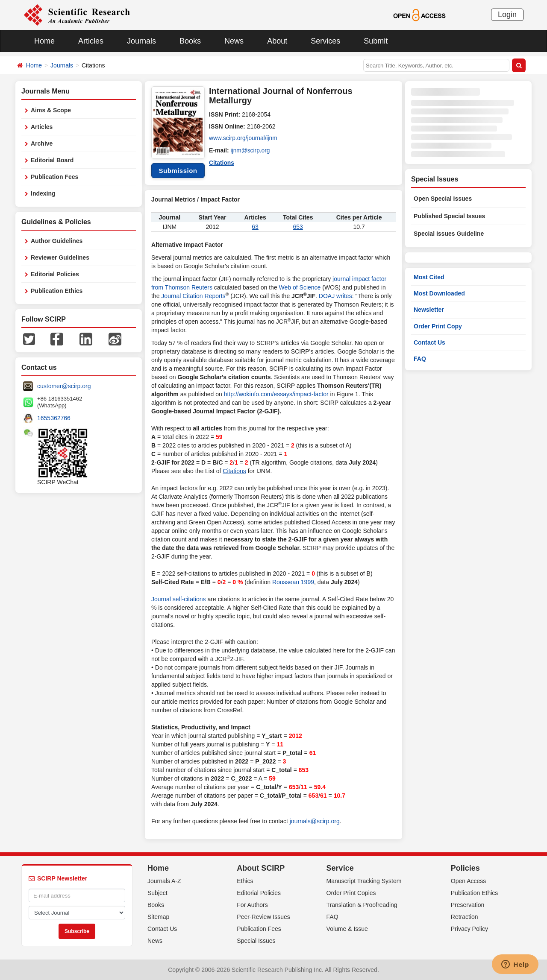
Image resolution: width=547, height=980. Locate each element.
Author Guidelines (57, 241)
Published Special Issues (449, 216)
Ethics (245, 881)
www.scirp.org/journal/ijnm (244, 138)
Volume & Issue (347, 929)
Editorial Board (52, 160)
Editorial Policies (55, 274)
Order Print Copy (438, 326)
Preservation (468, 905)
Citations (222, 162)
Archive (42, 143)
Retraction (465, 917)
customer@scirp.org (64, 386)
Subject (157, 893)
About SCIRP (261, 868)
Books (190, 41)
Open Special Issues (443, 199)
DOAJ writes (335, 296)
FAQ (420, 359)
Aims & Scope (51, 110)
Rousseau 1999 (293, 582)
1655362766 (54, 418)
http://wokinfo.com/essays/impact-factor (276, 394)
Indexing (43, 193)
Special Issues (256, 941)
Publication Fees (54, 177)
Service (340, 868)
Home (44, 41)
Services (325, 41)
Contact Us (429, 342)
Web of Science (300, 287)
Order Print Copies (351, 893)
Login (507, 15)
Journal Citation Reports (193, 296)
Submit (376, 41)
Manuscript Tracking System (364, 881)
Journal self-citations (179, 599)
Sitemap (158, 917)
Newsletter (429, 310)
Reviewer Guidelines (60, 257)
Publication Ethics (57, 291)
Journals (141, 41)
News (234, 41)
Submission (178, 171)
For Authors (252, 905)
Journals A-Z (164, 881)
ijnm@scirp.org (251, 150)
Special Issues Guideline (449, 234)
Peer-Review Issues (263, 917)
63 (255, 227)
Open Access (469, 881)
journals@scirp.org (315, 821)
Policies (465, 868)
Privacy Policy (469, 929)
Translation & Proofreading (362, 905)
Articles (91, 41)
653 (298, 227)
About (277, 41)
